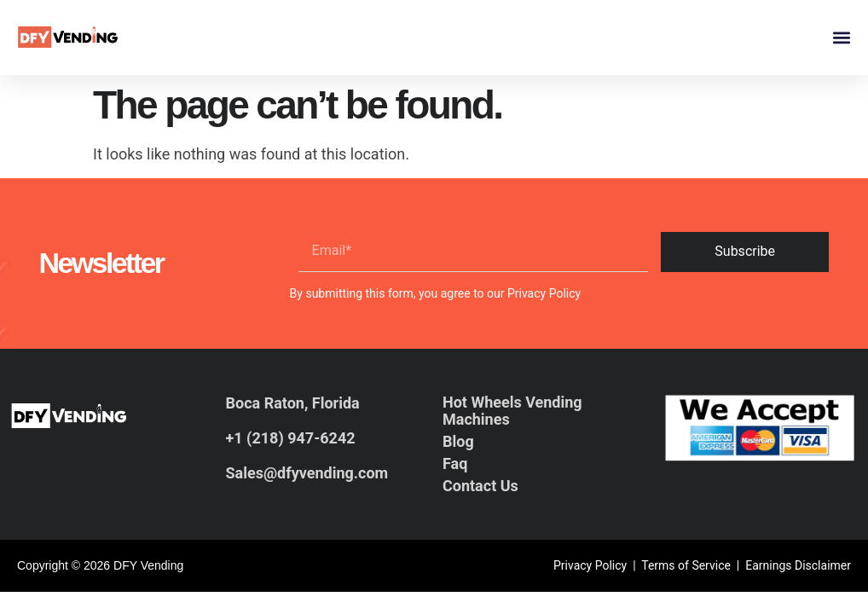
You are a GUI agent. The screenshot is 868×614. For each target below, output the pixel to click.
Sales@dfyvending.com (307, 473)
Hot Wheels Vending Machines (512, 411)
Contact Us (480, 486)
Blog (458, 441)
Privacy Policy (544, 293)
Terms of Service (686, 565)
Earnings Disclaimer (798, 565)
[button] (841, 38)
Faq (455, 463)
